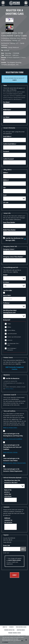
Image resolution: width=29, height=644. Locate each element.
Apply (23, 549)
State (5, 195)
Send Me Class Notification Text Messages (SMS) (15, 239)
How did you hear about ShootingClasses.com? (10, 311)
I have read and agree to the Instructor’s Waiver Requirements (13, 470)
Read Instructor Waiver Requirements (14, 463)
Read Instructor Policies (10, 452)
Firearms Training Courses (14, 633)
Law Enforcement (12, 334)
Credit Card (6, 553)
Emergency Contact (9, 249)
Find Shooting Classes (21, 627)
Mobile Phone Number (9, 230)
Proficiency (6, 303)
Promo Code (7, 545)
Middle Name (7, 110)
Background (6, 320)
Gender (5, 275)
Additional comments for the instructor (8, 520)
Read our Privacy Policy (10, 428)
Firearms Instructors (9, 630)
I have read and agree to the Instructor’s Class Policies (11, 459)
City (4, 187)
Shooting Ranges (21, 630)
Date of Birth (7, 295)
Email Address (7, 136)
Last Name (6, 117)
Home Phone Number (9, 222)
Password (6, 151)
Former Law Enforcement (14, 337)
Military (9, 327)
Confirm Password (8, 159)
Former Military (11, 330)
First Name (6, 102)
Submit (14, 575)
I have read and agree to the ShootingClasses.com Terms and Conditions (12, 447)
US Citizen (6, 282)
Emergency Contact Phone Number (13, 257)
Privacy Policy (9, 389)
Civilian (9, 324)
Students (11, 627)
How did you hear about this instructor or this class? (12, 481)
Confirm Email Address (9, 144)
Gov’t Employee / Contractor (12, 349)
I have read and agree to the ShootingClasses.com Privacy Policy (13, 435)
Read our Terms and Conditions (13, 439)
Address (5, 172)
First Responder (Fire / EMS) (13, 344)
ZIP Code (6, 202)
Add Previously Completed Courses (15, 368)
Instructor (10, 340)
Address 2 (6, 180)
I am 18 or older (8, 290)
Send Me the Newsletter (13, 378)
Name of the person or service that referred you (8, 493)
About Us (5, 627)
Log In (15, 80)
